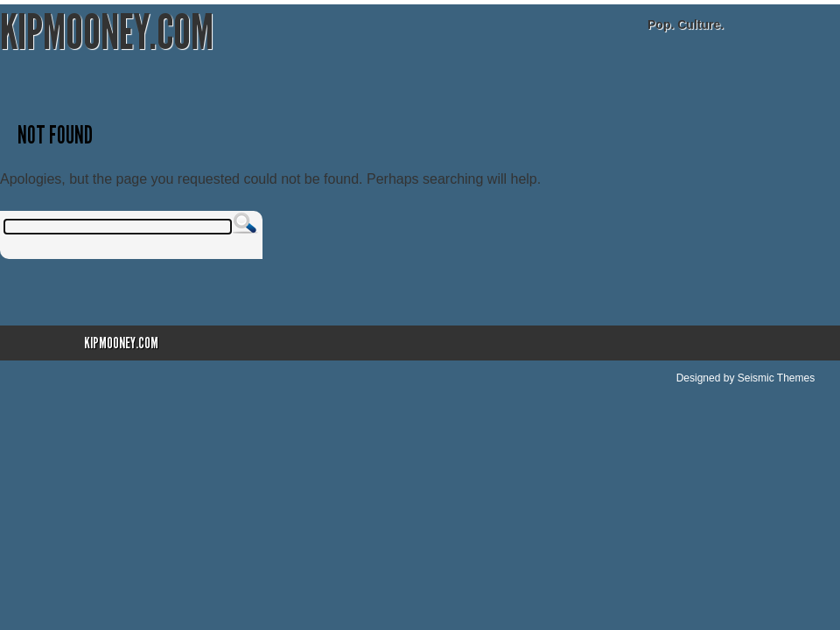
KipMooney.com (107, 33)
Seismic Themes (776, 378)
